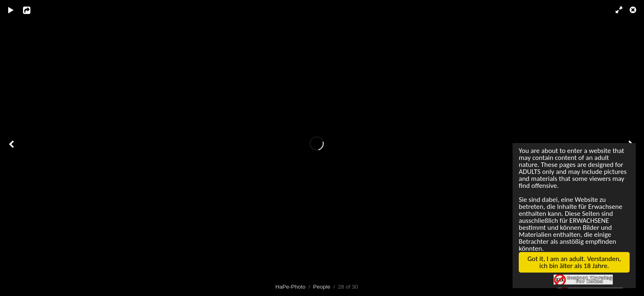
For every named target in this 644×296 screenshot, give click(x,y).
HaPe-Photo (290, 287)
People (322, 287)
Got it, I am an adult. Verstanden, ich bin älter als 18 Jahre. (572, 266)
